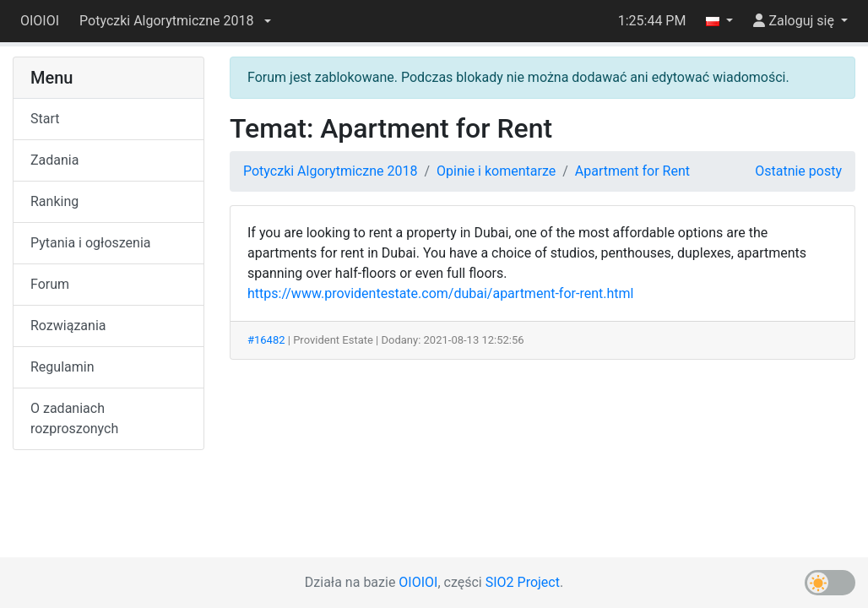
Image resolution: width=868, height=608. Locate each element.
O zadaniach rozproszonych (74, 418)
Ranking (54, 201)
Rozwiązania (68, 326)
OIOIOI (40, 21)
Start (45, 119)
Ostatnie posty (798, 171)
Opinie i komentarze (496, 171)
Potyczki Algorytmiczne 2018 (330, 171)
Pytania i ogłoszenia (91, 243)
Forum (50, 284)
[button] (175, 21)
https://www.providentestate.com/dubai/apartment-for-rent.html (440, 293)
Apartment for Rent (632, 171)
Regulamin (62, 367)
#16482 (266, 340)
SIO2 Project (523, 582)
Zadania (54, 160)
